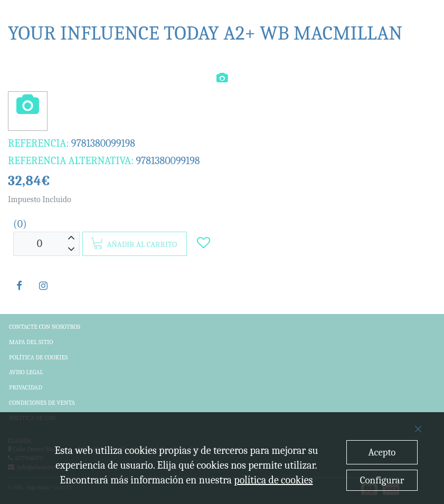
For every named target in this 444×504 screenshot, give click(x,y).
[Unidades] (40, 244)
